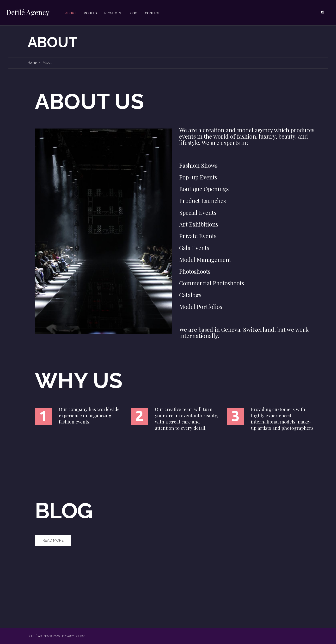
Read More (53, 540)
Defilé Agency (28, 12)
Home (32, 62)
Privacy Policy (73, 636)
